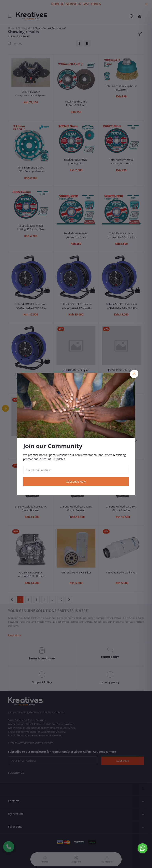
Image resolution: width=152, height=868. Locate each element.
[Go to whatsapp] (143, 848)
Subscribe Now (76, 482)
